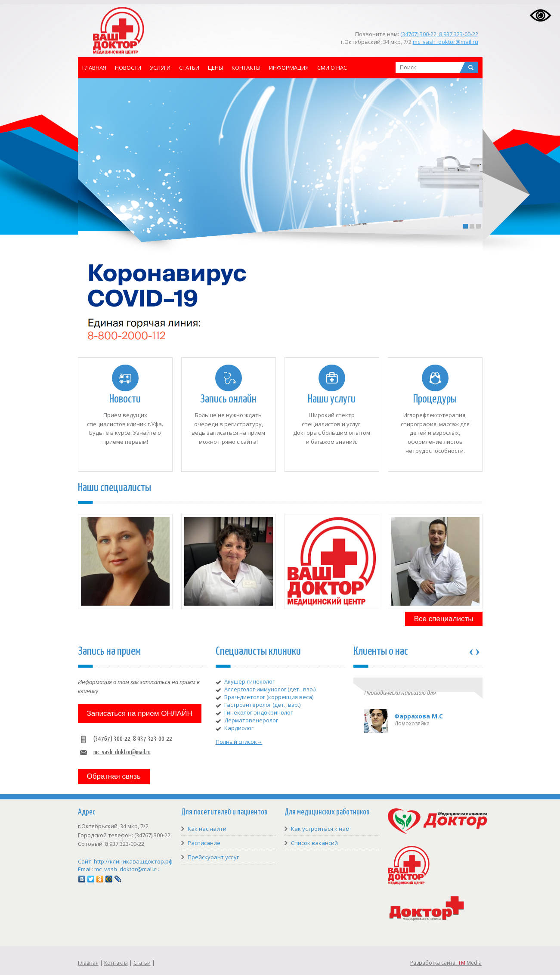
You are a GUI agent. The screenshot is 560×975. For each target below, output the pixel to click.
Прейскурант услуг (213, 857)
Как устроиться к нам (320, 829)
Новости (128, 68)
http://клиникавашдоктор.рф (133, 861)
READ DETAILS (181, 183)
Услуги (160, 68)
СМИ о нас (332, 68)
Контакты (246, 68)
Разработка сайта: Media (446, 963)
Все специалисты (444, 619)
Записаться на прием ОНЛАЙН (140, 713)
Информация (289, 68)
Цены (215, 68)
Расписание (204, 843)
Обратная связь (114, 776)
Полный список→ (239, 742)
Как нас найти (207, 829)
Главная (94, 68)
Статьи (189, 68)
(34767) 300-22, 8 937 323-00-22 (439, 34)
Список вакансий (314, 843)
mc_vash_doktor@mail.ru (446, 42)
